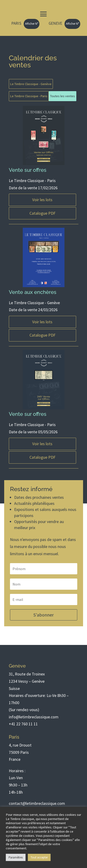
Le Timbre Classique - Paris (29, 96)
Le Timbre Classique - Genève (31, 84)
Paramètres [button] (16, 857)
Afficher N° (32, 24)
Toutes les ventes (63, 96)
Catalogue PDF (42, 213)
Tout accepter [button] (39, 857)
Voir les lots (42, 200)
